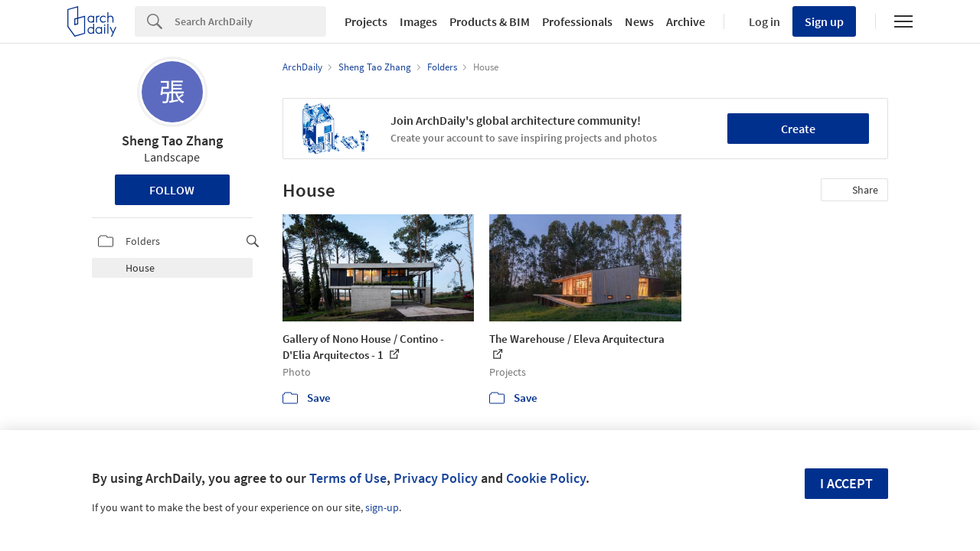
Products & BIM (490, 21)
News (639, 21)
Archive (686, 21)
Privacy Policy (436, 478)
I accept (846, 483)
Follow (172, 190)
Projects (366, 21)
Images (418, 21)
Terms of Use (348, 478)
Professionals (577, 21)
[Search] (250, 21)
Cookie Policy (546, 478)
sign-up (382, 507)
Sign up (824, 21)
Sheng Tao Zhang (172, 140)
